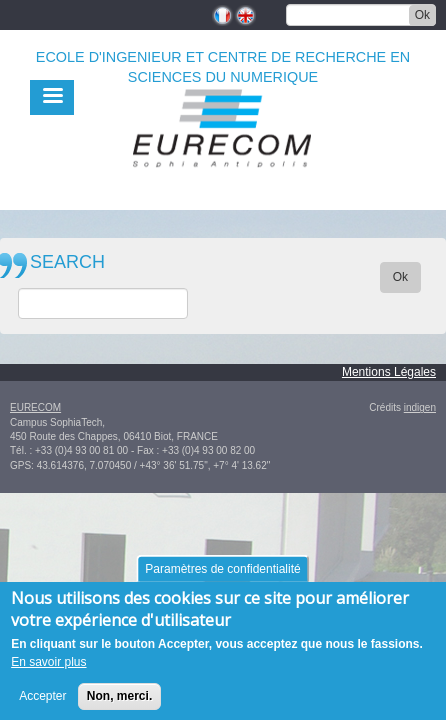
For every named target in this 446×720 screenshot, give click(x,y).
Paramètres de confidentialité (222, 574)
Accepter (42, 701)
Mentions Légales (389, 372)
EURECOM (35, 407)
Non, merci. (119, 701)
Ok (422, 15)
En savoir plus (48, 667)
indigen (420, 407)
